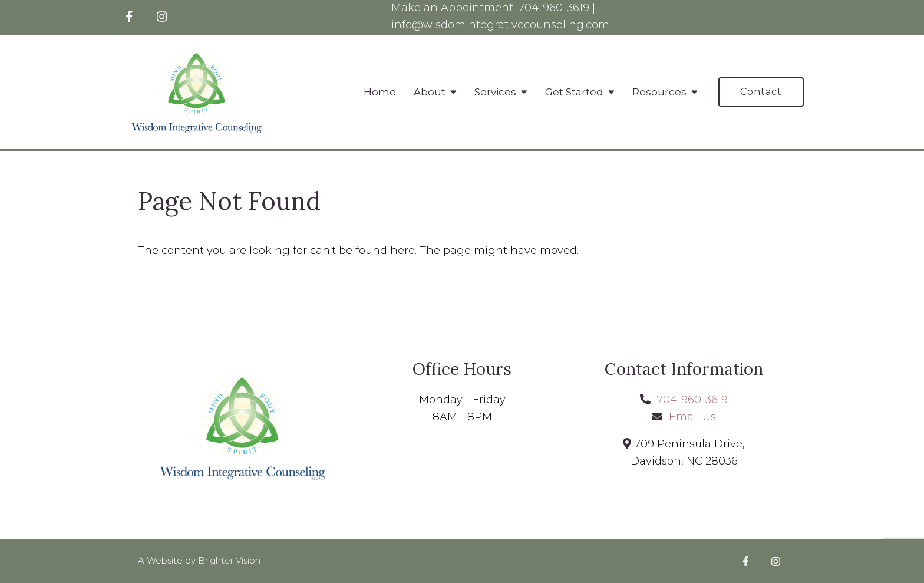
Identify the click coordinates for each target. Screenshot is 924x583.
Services (495, 92)
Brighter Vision (229, 560)
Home (380, 92)
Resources (659, 92)
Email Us (692, 417)
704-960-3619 (554, 8)
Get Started (574, 92)
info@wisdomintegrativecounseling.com (500, 25)
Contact (761, 92)
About (430, 92)
